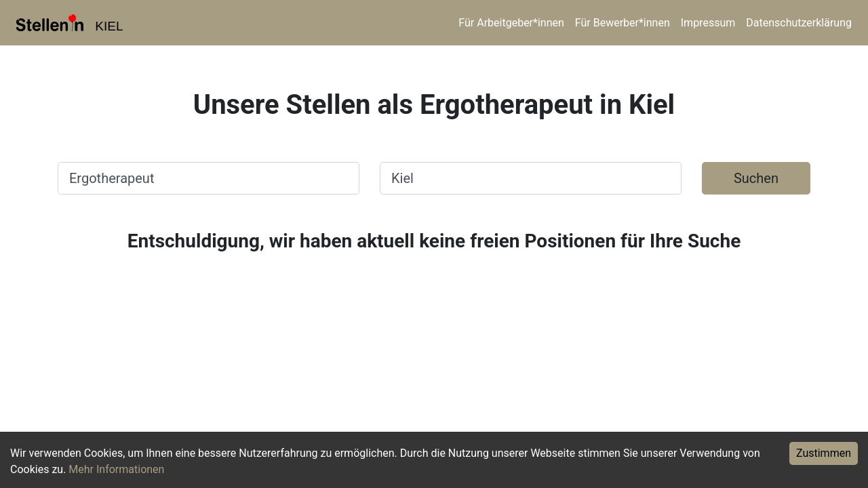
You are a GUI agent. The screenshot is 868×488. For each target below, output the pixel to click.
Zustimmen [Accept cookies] (824, 453)
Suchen (756, 178)
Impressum (708, 23)
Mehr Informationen (116, 469)
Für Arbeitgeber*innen (511, 23)
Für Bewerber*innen (623, 23)
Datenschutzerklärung (799, 23)
